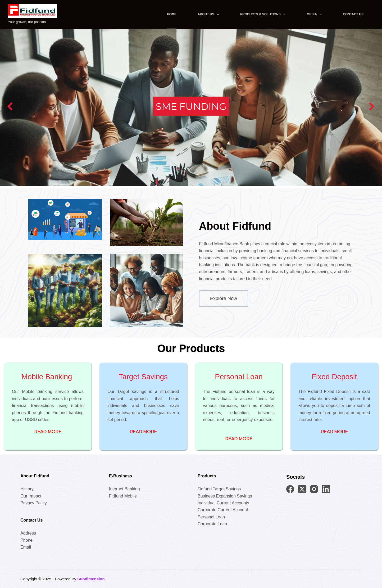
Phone (26, 540)
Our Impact (31, 496)
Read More (48, 432)
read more (143, 432)
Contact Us (353, 14)
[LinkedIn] (326, 489)
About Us (209, 15)
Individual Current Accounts (223, 503)
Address (28, 533)
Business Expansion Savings (225, 496)
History (27, 489)
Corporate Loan (212, 524)
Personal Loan (211, 517)
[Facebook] (290, 489)
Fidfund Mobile (123, 496)
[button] (10, 106)
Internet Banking (124, 489)
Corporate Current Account (223, 510)
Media (315, 15)
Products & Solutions (264, 15)
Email (26, 547)
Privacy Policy (34, 503)
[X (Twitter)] (302, 489)
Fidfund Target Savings (219, 489)
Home (172, 14)
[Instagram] (314, 489)
